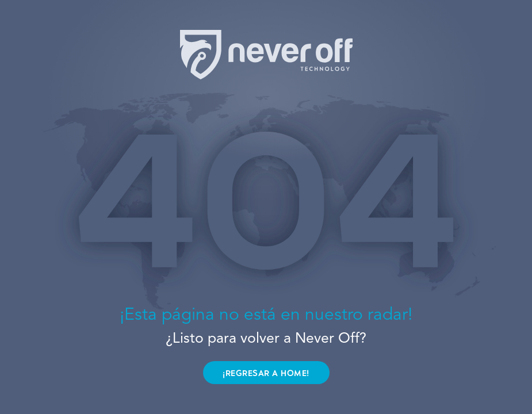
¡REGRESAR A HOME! (266, 373)
